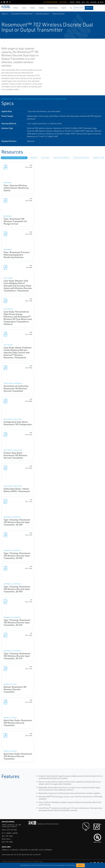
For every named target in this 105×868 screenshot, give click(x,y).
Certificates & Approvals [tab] (61, 158)
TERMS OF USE (27, 862)
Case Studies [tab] (45, 158)
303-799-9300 (12, 830)
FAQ (41, 850)
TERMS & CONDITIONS (9, 862)
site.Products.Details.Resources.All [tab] (14, 158)
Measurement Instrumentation (22, 14)
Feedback (48, 850)
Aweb (41, 862)
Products (5, 14)
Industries (24, 850)
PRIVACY (19, 862)
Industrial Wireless (42, 14)
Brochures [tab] (34, 158)
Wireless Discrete (58, 14)
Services (15, 850)
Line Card (34, 850)
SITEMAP (36, 862)
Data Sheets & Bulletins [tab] (81, 158)
